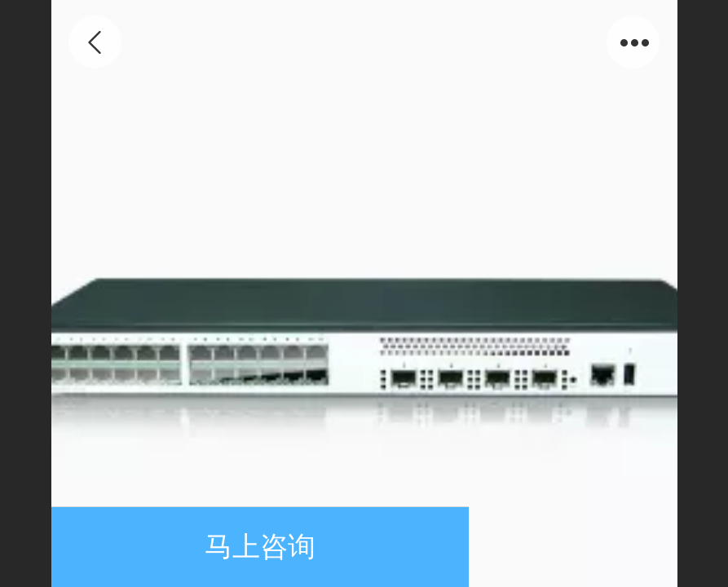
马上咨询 (260, 547)
